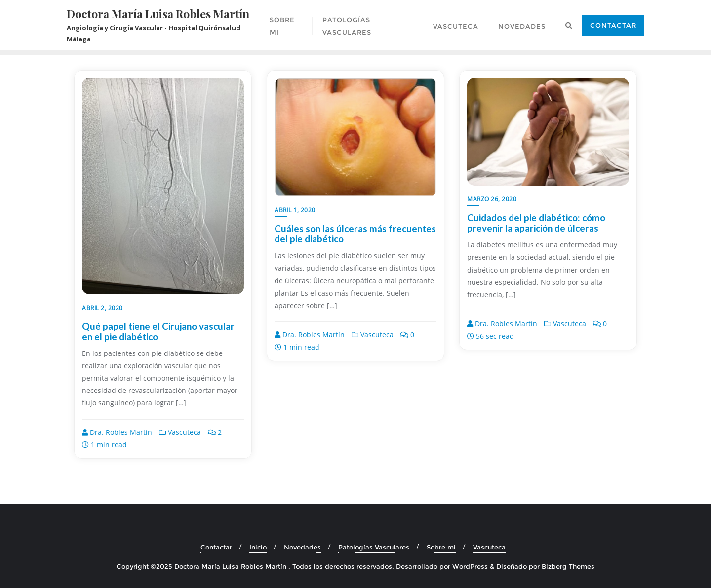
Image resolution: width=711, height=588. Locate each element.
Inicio (258, 547)
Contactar (613, 25)
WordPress (470, 566)
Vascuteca (180, 432)
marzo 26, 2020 (492, 199)
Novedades (302, 547)
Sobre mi (441, 547)
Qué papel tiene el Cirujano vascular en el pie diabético (158, 331)
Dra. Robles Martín (117, 432)
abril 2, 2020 (102, 308)
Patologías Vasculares (374, 547)
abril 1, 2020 (295, 210)
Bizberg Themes (568, 566)
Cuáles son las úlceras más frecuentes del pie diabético (355, 234)
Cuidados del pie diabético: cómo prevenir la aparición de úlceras (536, 223)
